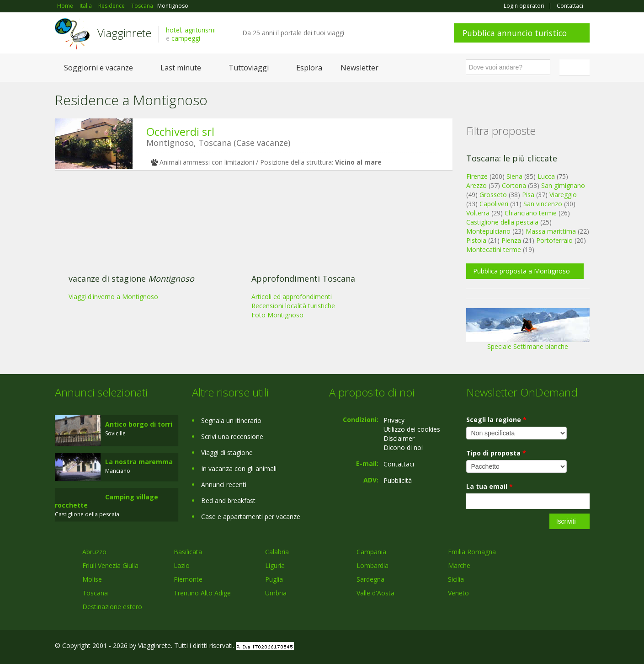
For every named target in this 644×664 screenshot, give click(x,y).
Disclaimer (399, 438)
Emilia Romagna (472, 552)
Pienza (511, 240)
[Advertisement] (247, 248)
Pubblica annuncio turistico (515, 33)
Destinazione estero (112, 607)
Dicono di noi (403, 447)
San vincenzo (543, 204)
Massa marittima (551, 231)
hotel (173, 30)
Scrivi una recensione (232, 436)
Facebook (521, 647)
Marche (459, 565)
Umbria (276, 593)
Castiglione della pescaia (502, 222)
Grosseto (493, 195)
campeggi (186, 38)
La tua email (490, 486)
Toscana (95, 593)
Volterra (478, 213)
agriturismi (200, 30)
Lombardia (373, 565)
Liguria (275, 565)
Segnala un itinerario (231, 420)
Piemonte (188, 579)
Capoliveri (494, 204)
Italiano (576, 67)
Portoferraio (554, 240)
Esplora (309, 68)
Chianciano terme (531, 213)
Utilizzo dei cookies (412, 429)
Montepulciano (488, 231)
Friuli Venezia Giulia (110, 565)
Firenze (477, 176)
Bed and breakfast (228, 501)
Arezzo (476, 185)
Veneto (458, 593)
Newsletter (359, 68)
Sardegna (370, 579)
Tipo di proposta (496, 453)
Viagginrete (124, 33)
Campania (371, 552)
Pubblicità (398, 480)
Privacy (394, 420)
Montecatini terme (494, 249)
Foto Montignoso (277, 315)
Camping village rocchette (106, 501)
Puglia (274, 579)
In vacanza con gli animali (239, 469)
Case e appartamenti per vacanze (251, 517)
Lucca (546, 176)
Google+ (540, 647)
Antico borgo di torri (139, 424)
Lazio (182, 565)
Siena (514, 176)
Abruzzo (94, 552)
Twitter (563, 647)
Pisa (528, 195)
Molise (92, 579)
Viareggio (563, 195)
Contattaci (570, 6)
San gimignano (563, 185)
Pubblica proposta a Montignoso (522, 271)
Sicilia (456, 579)
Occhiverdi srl (180, 131)
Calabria (277, 552)
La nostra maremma (139, 462)
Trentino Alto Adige (202, 593)
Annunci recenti (224, 485)
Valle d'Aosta (375, 593)
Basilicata (188, 552)
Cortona (514, 185)
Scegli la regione (496, 420)
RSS (585, 647)
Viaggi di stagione (227, 452)
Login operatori (524, 6)
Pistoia (476, 240)
